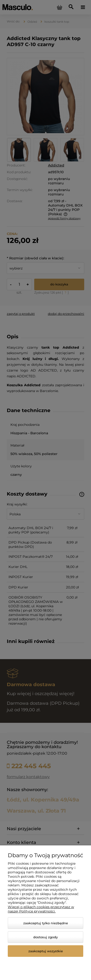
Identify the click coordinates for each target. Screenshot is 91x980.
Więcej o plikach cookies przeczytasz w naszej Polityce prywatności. (41, 909)
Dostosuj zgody (45, 937)
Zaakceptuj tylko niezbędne (46, 923)
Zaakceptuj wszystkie (46, 951)
